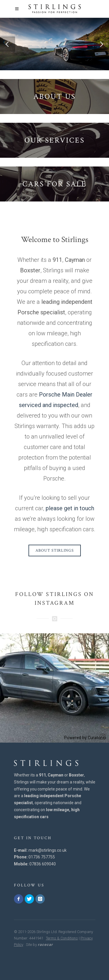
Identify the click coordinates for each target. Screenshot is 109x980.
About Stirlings (55, 551)
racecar (45, 945)
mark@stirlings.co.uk (48, 850)
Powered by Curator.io (85, 738)
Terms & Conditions (62, 938)
